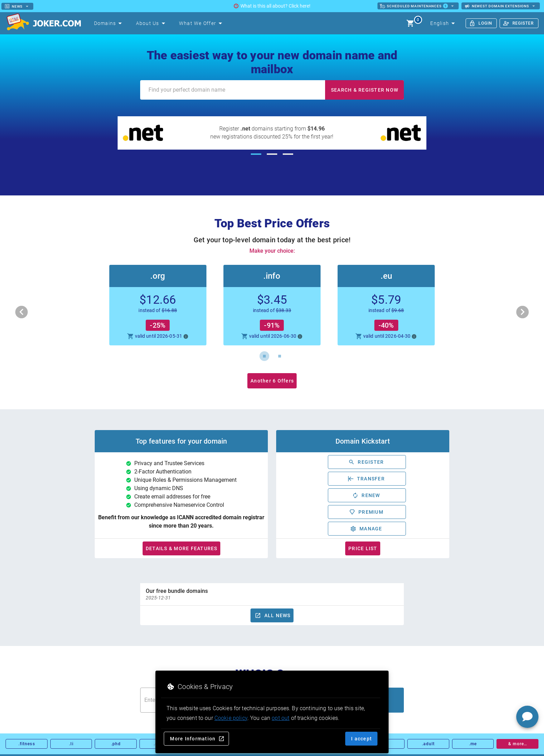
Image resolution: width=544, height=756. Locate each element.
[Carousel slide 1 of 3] (256, 154)
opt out (280, 718)
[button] (272, 305)
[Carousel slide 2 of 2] (280, 356)
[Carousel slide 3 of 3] (288, 154)
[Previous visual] (22, 312)
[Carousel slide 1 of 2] (264, 356)
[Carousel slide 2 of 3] (272, 154)
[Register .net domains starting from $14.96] (272, 133)
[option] (272, 594)
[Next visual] (522, 312)
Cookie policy (231, 718)
